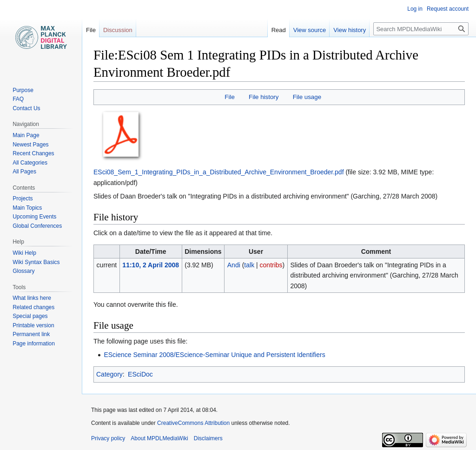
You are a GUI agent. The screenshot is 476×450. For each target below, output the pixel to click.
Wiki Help (24, 253)
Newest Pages (30, 145)
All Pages (24, 172)
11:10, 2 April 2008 (151, 265)
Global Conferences (37, 226)
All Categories (30, 163)
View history (350, 30)
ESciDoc (140, 374)
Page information (34, 344)
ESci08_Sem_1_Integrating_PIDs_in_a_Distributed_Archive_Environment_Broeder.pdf (219, 172)
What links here (32, 298)
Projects (23, 199)
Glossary (23, 271)
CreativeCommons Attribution (193, 423)
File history (264, 97)
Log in (415, 9)
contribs (271, 265)
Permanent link (31, 334)
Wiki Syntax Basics (36, 262)
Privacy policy (108, 438)
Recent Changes (33, 153)
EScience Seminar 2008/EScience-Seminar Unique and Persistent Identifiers (214, 355)
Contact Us (26, 108)
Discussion (118, 30)
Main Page (26, 135)
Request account (448, 9)
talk (249, 265)
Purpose (23, 90)
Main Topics (27, 208)
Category (109, 374)
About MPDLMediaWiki (159, 438)
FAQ (18, 99)
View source (310, 30)
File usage (307, 97)
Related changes (33, 307)
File (229, 97)
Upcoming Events (34, 217)
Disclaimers (208, 438)
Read (279, 30)
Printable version (33, 325)
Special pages (30, 316)
